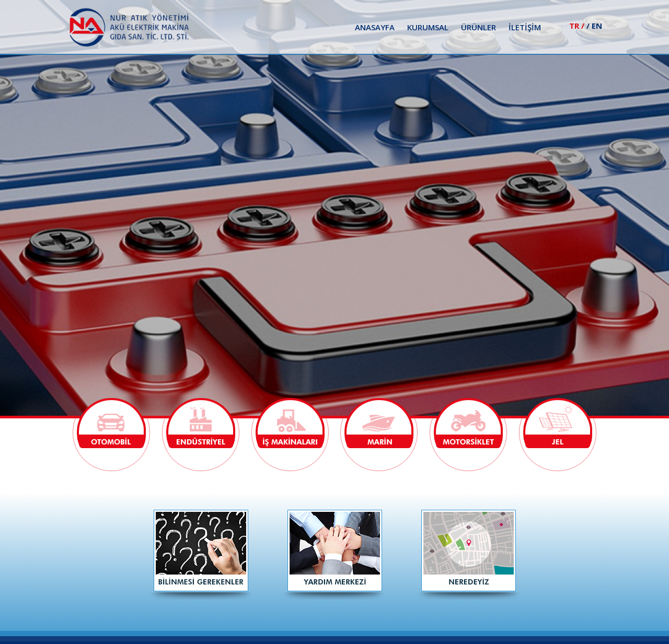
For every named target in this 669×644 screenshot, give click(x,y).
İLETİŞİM (525, 27)
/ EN (594, 26)
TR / (577, 26)
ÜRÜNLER (478, 27)
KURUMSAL (428, 27)
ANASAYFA (375, 27)
